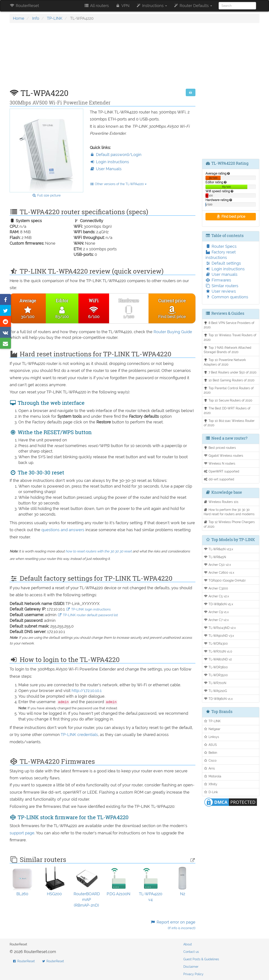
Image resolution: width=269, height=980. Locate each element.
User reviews (221, 291)
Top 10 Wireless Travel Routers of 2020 (230, 337)
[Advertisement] (103, 58)
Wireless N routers (220, 463)
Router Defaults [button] (193, 6)
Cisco (210, 760)
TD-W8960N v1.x (218, 699)
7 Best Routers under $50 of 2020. (231, 372)
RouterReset (24, 6)
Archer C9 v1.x (216, 612)
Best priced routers (220, 448)
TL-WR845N (215, 557)
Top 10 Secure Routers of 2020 (228, 400)
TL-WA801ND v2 (218, 659)
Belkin (211, 753)
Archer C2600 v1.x (219, 572)
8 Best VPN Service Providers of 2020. (229, 325)
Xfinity (211, 784)
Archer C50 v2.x (217, 565)
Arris (209, 768)
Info (36, 18)
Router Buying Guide (173, 332)
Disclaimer (191, 967)
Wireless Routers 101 (221, 502)
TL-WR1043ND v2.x (220, 628)
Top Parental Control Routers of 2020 (229, 390)
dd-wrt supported (219, 479)
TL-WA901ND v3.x (219, 636)
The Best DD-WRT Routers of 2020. (227, 410)
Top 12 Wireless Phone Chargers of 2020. (229, 524)
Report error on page (173, 925)
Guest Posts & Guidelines (201, 959)
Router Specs (221, 246)
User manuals (221, 274)
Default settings (223, 263)
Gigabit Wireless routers (224, 456)
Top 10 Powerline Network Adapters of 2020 (225, 362)
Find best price (231, 217)
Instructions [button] (151, 6)
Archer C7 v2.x (216, 620)
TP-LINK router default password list (88, 615)
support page (22, 833)
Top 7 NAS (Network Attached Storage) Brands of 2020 (228, 350)
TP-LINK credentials (79, 735)
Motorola (213, 776)
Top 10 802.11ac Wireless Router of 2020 (229, 423)
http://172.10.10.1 (87, 691)
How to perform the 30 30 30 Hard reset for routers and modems (229, 512)
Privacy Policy (193, 974)
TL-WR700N (215, 683)
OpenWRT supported (222, 471)
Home (19, 18)
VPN (122, 6)
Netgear (212, 729)
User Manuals (106, 169)
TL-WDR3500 (216, 675)
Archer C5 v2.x (216, 596)
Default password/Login (116, 155)
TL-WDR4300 (216, 643)
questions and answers (63, 530)
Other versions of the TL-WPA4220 (118, 184)
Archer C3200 (216, 588)
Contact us (191, 952)
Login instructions (109, 162)
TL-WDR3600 (216, 667)
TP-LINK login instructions (88, 609)
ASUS (210, 745)
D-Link (211, 792)
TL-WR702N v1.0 (218, 651)
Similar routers (222, 286)
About (188, 944)
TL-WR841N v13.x (219, 549)
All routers (96, 6)
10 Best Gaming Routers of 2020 (229, 380)
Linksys (211, 737)
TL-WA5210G (215, 691)
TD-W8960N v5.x (219, 604)
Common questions (227, 297)
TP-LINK (55, 18)
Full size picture (46, 195)
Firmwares (218, 280)
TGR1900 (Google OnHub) (225, 580)
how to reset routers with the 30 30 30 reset (99, 551)
